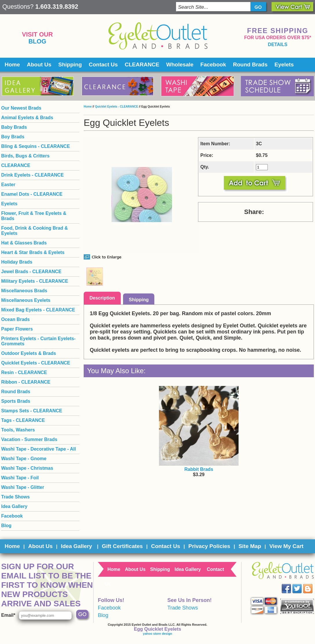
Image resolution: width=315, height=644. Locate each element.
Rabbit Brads (199, 469)
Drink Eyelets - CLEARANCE (32, 175)
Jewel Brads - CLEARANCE (31, 272)
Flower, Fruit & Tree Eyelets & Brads (34, 216)
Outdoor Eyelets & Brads (29, 353)
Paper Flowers (17, 329)
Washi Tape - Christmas (27, 468)
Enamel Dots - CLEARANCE (32, 194)
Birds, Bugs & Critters (25, 156)
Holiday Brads (17, 262)
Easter (8, 185)
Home (12, 65)
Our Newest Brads (21, 108)
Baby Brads (14, 127)
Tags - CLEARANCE (23, 420)
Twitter (301, 584)
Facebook (213, 65)
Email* (8, 615)
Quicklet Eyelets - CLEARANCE (117, 107)
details (278, 45)
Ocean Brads (15, 319)
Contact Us (103, 65)
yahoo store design (158, 634)
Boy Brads (13, 137)
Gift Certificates (122, 546)
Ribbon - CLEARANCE (26, 382)
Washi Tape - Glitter (23, 487)
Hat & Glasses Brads (24, 243)
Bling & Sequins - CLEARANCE (35, 146)
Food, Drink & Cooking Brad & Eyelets (34, 231)
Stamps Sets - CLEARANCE (32, 411)
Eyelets (284, 65)
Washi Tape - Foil (20, 478)
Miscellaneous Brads (24, 291)
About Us (39, 65)
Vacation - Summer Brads (29, 439)
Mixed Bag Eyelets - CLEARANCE (38, 310)
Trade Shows (15, 497)
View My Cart (286, 546)
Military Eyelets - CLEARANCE (35, 281)
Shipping (70, 65)
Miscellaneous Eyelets (26, 300)
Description (102, 298)
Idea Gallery (14, 506)
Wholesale (180, 65)
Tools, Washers (18, 430)
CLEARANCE (142, 65)
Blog (37, 41)
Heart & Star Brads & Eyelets (33, 252)
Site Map (250, 546)
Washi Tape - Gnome (24, 459)
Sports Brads (16, 401)
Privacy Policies (209, 546)
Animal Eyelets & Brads (27, 118)
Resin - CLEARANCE (24, 372)
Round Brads (250, 65)
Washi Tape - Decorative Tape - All (39, 449)
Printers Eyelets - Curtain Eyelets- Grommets (38, 341)
